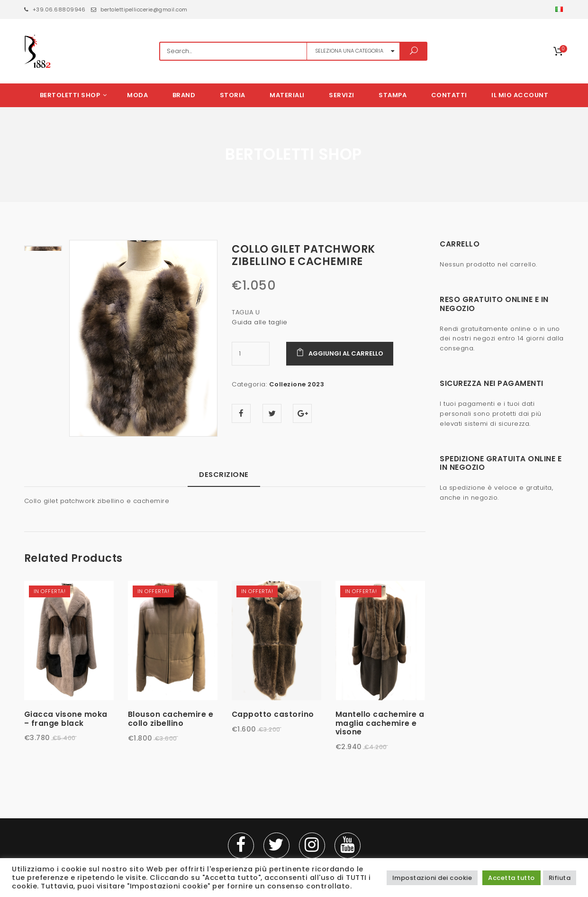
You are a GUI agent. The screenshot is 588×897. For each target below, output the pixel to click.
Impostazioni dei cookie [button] (432, 878)
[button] (560, 9)
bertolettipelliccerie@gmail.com (139, 9)
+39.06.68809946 (55, 9)
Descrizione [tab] (224, 475)
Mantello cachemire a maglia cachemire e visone (380, 724)
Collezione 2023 (297, 384)
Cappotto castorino (273, 715)
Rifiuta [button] (560, 878)
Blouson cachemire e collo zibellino (171, 720)
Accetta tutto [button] (511, 878)
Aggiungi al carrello (346, 353)
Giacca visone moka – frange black (66, 720)
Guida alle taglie (260, 322)
